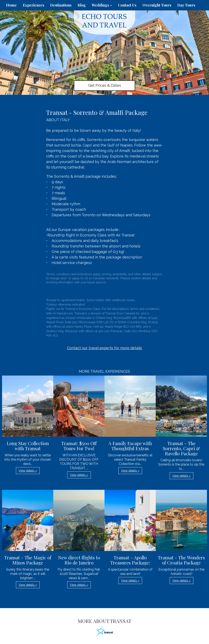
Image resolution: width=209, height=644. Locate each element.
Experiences (33, 5)
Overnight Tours (157, 5)
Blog (82, 5)
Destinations (61, 5)
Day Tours (186, 5)
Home (11, 5)
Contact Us (127, 5)
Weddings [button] (102, 5)
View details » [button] (28, 471)
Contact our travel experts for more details (104, 348)
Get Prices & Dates (105, 85)
